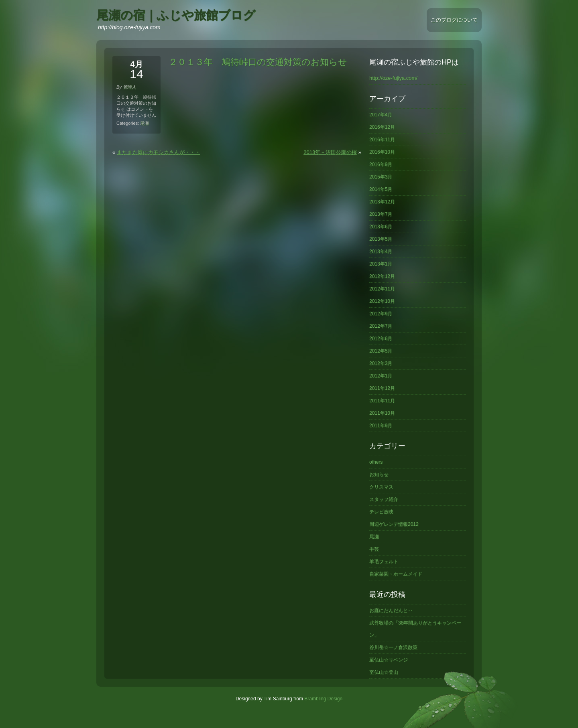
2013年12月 (382, 202)
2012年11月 (382, 289)
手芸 (374, 549)
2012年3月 (381, 363)
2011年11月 (382, 401)
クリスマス (381, 487)
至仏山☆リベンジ (389, 660)
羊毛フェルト (384, 562)
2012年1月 (381, 376)
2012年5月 (381, 351)
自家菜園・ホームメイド (396, 574)
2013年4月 (381, 251)
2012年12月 (382, 276)
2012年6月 (381, 339)
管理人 (129, 87)
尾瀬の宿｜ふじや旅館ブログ (176, 15)
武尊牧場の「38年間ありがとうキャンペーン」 (415, 629)
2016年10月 (382, 152)
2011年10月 (382, 413)
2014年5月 (381, 189)
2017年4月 (381, 115)
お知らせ (379, 475)
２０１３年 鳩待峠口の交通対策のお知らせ (258, 62)
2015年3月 (381, 177)
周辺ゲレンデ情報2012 (394, 524)
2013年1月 (381, 264)
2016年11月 (382, 140)
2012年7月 (381, 326)
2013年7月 (381, 214)
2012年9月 (381, 314)
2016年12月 (382, 127)
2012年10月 (382, 301)
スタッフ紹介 (384, 499)
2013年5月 (381, 239)
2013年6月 (381, 227)
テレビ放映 (381, 512)
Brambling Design (323, 699)
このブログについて (454, 20)
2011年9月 (381, 426)
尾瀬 (144, 123)
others (376, 462)
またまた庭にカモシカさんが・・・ (159, 152)
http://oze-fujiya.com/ (393, 78)
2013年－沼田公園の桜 (330, 152)
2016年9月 (381, 164)
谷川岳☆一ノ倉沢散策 (393, 647)
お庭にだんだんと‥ (391, 610)
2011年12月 (382, 388)
